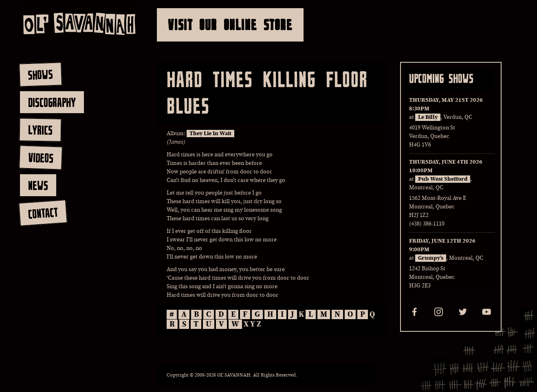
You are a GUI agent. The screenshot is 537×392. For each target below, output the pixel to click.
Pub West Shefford (443, 179)
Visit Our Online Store (230, 25)
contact (43, 213)
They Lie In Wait (210, 134)
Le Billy (428, 117)
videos (41, 158)
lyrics (40, 130)
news (38, 185)
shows (40, 74)
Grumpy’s (431, 258)
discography (52, 102)
